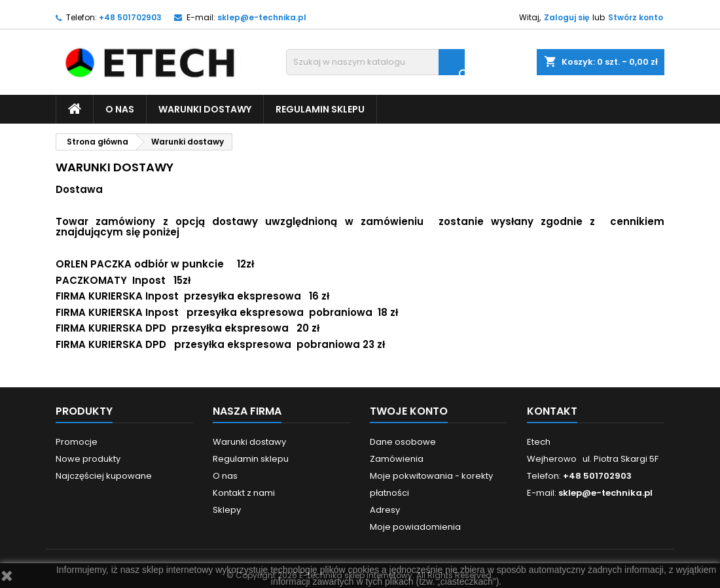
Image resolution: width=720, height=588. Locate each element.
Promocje (77, 442)
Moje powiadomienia (415, 527)
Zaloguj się (567, 17)
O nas (120, 109)
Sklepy (227, 510)
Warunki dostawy (205, 109)
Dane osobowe (403, 442)
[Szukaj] (375, 62)
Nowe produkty (88, 459)
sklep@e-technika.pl (262, 17)
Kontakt (552, 411)
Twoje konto (409, 411)
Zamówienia (397, 459)
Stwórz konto (636, 17)
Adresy (385, 510)
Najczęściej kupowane (104, 476)
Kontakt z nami (244, 493)
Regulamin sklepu (320, 109)
